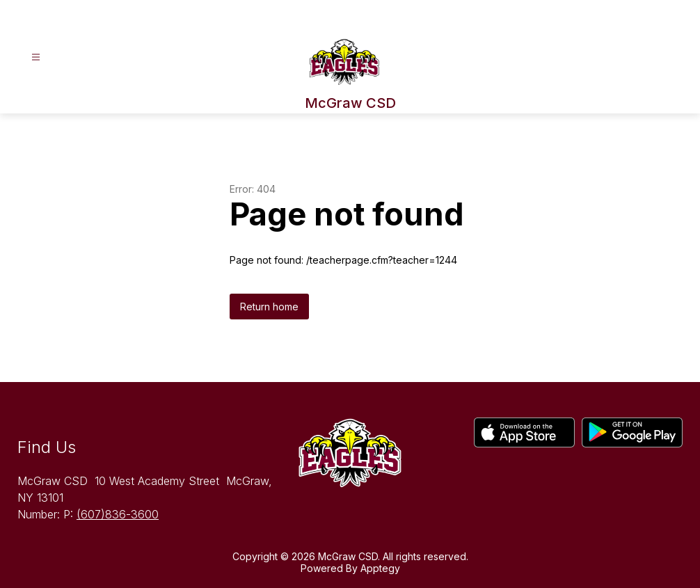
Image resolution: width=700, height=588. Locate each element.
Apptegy (380, 568)
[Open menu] (36, 57)
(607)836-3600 (118, 514)
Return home (269, 307)
